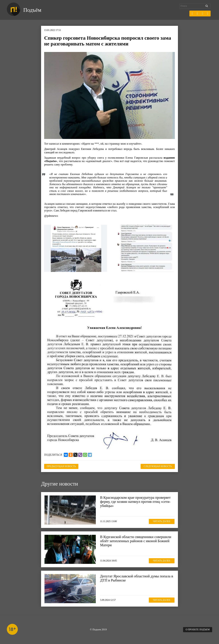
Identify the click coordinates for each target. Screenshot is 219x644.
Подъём (32, 10)
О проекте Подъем (198, 630)
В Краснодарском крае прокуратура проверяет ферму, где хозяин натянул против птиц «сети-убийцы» (135, 502)
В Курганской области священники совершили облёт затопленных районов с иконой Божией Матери (136, 541)
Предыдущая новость (61, 466)
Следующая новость (158, 466)
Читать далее (162, 521)
